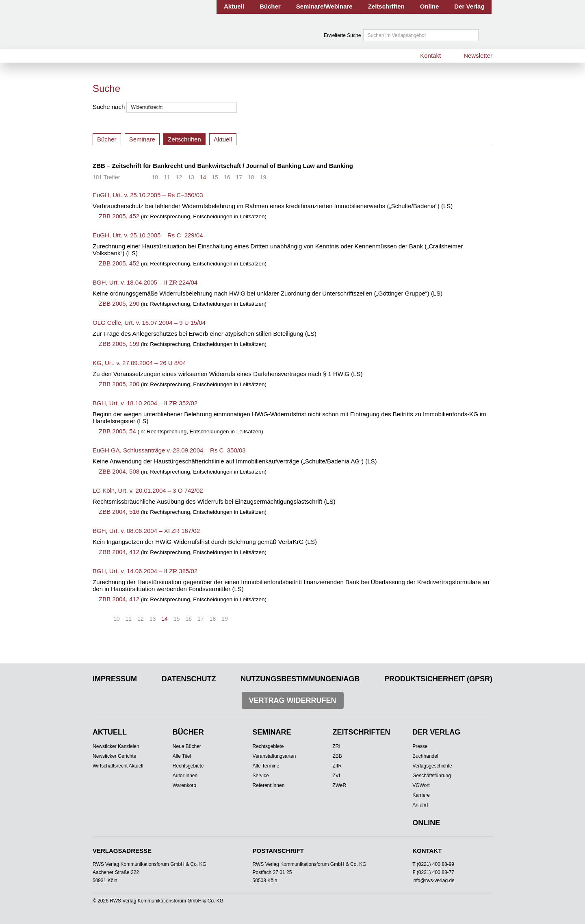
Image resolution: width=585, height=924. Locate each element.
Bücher (270, 6)
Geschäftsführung (432, 776)
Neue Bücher (187, 746)
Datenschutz (189, 679)
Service (261, 776)
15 (215, 177)
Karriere (421, 795)
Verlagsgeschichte (432, 766)
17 (239, 177)
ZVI (336, 776)
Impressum (115, 679)
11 (167, 177)
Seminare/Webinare (324, 6)
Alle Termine (266, 766)
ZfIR (337, 766)
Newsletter (478, 55)
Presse (420, 746)
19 (263, 177)
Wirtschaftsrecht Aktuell (118, 766)
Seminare (142, 139)
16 (227, 177)
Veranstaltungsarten (274, 756)
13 (191, 177)
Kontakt (430, 55)
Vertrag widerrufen (293, 700)
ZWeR (339, 785)
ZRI (336, 746)
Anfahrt (420, 805)
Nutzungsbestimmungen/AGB (300, 679)
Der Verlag (469, 6)
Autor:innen (185, 776)
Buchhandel (425, 756)
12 (179, 177)
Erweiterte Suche (342, 35)
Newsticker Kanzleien (116, 746)
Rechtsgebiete (188, 766)
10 (155, 177)
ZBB (337, 756)
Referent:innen (269, 785)
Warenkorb (184, 785)
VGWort (421, 785)
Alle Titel (182, 756)
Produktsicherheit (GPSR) (438, 679)
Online (430, 6)
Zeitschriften (386, 6)
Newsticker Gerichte (114, 756)
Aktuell (234, 6)
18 (251, 177)
